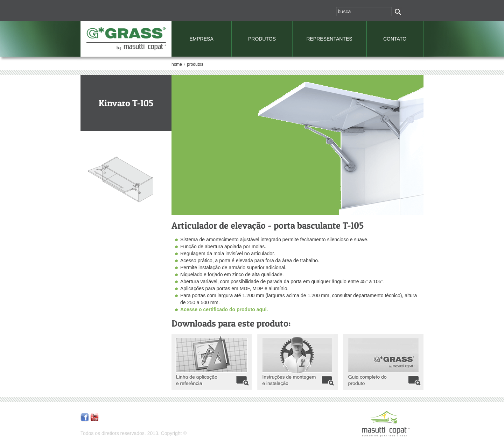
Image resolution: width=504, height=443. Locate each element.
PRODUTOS (262, 39)
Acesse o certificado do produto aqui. (224, 309)
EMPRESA (201, 39)
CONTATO (395, 39)
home (177, 64)
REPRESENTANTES (329, 39)
